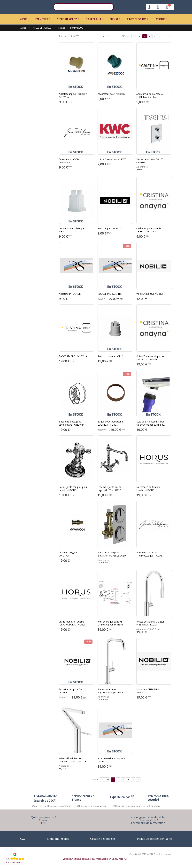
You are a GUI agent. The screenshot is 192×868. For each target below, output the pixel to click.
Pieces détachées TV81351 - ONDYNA (151, 161)
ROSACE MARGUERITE (110, 294)
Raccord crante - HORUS (111, 356)
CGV (23, 839)
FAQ (44, 823)
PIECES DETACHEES (137, 19)
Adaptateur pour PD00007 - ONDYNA (73, 95)
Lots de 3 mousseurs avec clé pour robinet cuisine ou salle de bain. (150, 425)
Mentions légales (58, 839)
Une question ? (148, 820)
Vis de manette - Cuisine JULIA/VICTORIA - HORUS (72, 623)
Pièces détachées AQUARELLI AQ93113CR (110, 691)
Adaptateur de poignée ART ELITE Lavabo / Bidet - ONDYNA (151, 97)
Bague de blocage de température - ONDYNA (72, 423)
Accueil (24, 28)
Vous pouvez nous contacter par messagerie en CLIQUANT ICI (95, 859)
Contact (44, 820)
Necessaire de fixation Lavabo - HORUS (148, 489)
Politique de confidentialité (154, 839)
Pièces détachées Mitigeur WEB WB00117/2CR (150, 623)
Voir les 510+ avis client (15, 862)
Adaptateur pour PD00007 (111, 94)
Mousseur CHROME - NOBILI (148, 691)
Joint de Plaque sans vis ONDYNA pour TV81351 (110, 623)
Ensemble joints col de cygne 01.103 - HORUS (109, 489)
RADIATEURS (42, 19)
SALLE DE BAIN (94, 19)
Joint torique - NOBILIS (110, 228)
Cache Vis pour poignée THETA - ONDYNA (149, 230)
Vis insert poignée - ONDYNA (69, 554)
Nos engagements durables (148, 817)
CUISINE (114, 19)
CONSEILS (161, 19)
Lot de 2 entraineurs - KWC (112, 159)
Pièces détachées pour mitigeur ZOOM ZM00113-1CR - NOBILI (73, 762)
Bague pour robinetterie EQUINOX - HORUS (110, 423)
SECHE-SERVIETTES (67, 19)
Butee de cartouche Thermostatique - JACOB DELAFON (149, 556)
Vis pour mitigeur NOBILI (150, 294)
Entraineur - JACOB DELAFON (69, 161)
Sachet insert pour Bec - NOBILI (72, 691)
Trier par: (63, 36)
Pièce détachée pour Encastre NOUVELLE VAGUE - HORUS (112, 556)
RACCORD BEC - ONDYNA (73, 356)
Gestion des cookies (103, 839)
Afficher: (126, 36)
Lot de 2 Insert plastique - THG (72, 230)
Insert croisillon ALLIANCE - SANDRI (112, 760)
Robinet (61, 28)
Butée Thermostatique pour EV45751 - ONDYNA (151, 358)
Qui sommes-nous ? (44, 817)
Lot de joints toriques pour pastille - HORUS (73, 489)
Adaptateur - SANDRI (70, 294)
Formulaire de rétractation (148, 823)
